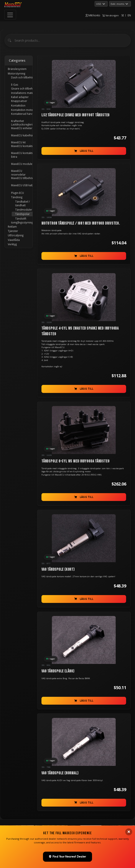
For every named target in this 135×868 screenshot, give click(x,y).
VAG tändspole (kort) (58, 569)
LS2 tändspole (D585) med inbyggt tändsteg (76, 115)
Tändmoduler (24, 210)
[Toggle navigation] (10, 15)
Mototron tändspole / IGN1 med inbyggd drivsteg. (81, 223)
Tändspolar (22, 214)
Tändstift (21, 218)
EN (129, 15)
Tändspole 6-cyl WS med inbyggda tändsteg (75, 461)
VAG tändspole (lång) (58, 671)
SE (123, 15)
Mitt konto (93, 15)
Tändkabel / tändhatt (22, 203)
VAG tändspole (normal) (60, 773)
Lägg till (84, 151)
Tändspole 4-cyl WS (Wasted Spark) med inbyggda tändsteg (80, 331)
